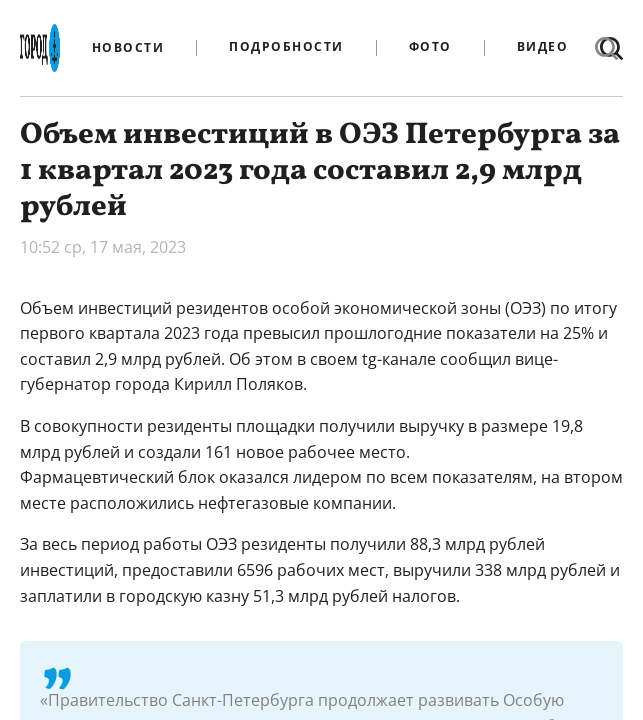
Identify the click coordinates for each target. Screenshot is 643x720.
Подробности (286, 47)
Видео (543, 47)
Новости (128, 48)
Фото (430, 47)
